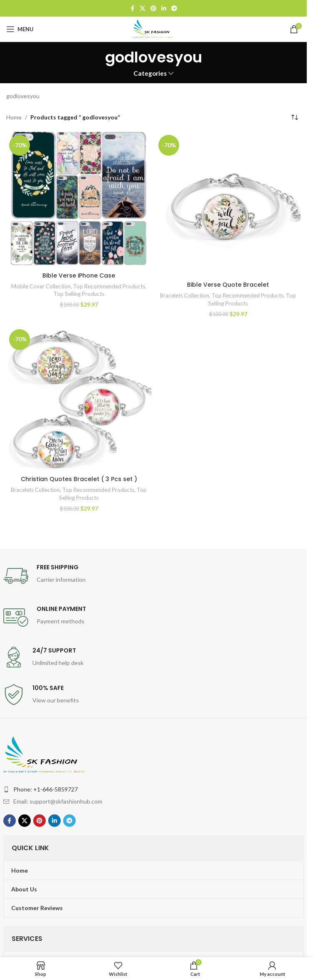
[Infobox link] (154, 576)
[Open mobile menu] (20, 29)
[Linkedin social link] (164, 9)
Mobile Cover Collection (41, 286)
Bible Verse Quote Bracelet (228, 285)
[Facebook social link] (132, 9)
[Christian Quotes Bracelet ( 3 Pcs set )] (79, 399)
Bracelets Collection (185, 295)
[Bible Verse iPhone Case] (79, 200)
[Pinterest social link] (153, 9)
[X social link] (143, 9)
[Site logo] (153, 29)
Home (14, 117)
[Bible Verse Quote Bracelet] (228, 205)
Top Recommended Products (109, 286)
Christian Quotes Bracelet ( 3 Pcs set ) (79, 479)
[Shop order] (294, 117)
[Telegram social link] (174, 9)
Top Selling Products (79, 294)
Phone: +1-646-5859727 (46, 789)
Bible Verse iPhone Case (79, 275)
